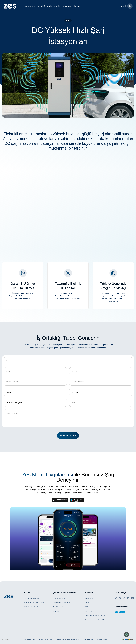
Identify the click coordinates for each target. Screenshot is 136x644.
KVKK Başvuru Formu (46, 639)
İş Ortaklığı (42, 6)
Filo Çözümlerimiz (59, 607)
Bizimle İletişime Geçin (68, 436)
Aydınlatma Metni (30, 639)
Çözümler (57, 6)
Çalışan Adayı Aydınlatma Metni (95, 620)
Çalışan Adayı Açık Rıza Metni (95, 616)
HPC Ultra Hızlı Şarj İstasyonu (34, 607)
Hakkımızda (89, 598)
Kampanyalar (66, 6)
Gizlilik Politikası (102, 639)
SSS (86, 607)
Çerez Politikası (90, 611)
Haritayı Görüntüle (59, 598)
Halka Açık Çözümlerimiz (61, 603)
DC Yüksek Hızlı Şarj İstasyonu (34, 603)
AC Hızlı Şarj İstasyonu (31, 598)
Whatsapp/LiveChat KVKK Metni (68, 639)
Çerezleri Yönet (88, 639)
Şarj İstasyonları (31, 6)
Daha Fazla (78, 6)
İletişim (87, 603)
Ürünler (49, 6)
